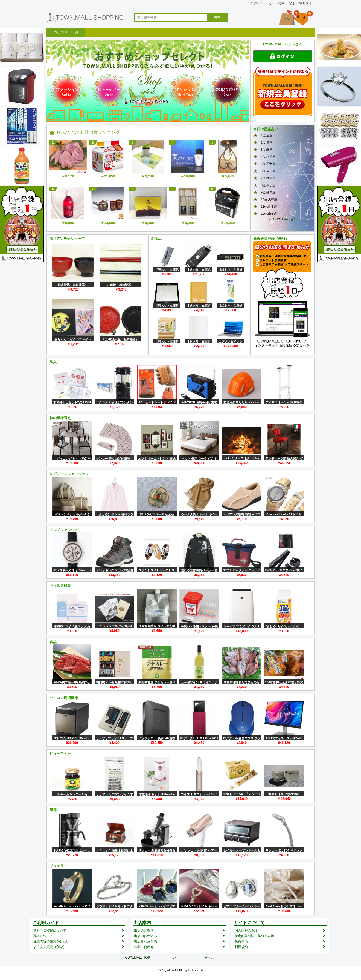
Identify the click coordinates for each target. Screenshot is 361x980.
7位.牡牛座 (268, 178)
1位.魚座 (267, 135)
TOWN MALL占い (284, 219)
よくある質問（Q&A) (49, 947)
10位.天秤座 (269, 199)
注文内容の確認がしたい (51, 941)
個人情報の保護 (246, 930)
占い (173, 958)
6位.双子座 (268, 171)
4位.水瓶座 (268, 157)
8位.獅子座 (268, 185)
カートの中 (276, 3)
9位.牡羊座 (268, 192)
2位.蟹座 (267, 142)
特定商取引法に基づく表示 (254, 936)
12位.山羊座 (269, 214)
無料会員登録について (50, 930)
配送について (43, 936)
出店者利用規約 (145, 941)
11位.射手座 (269, 207)
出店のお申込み (145, 936)
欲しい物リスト (301, 3)
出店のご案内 (144, 930)
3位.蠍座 (267, 150)
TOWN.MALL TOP (136, 958)
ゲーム (209, 958)
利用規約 (241, 947)
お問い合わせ (144, 947)
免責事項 (241, 941)
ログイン (257, 3)
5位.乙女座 (268, 164)
